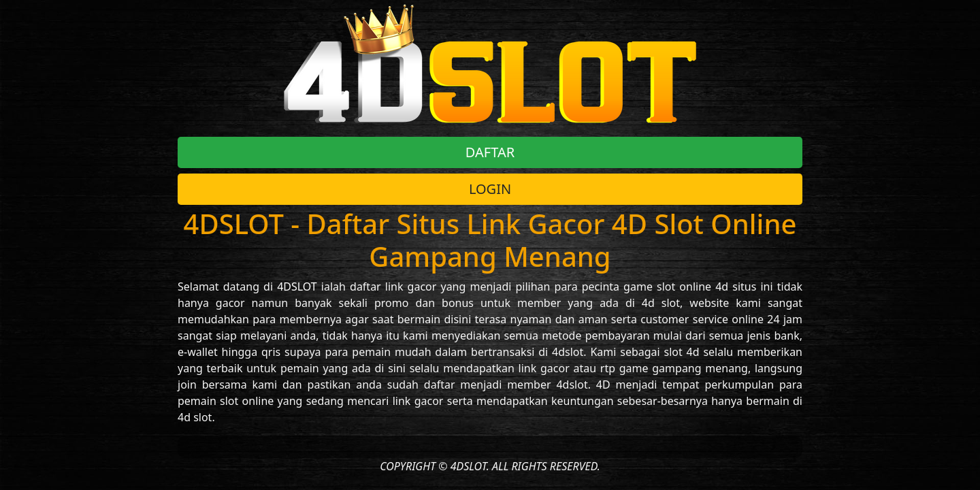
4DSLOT (297, 287)
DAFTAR (490, 152)
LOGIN (490, 189)
